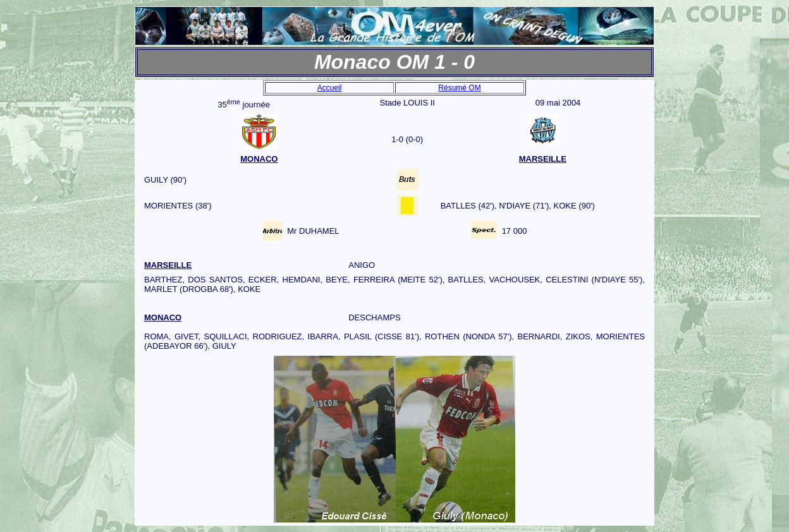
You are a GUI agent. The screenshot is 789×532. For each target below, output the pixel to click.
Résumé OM (459, 88)
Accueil (330, 88)
